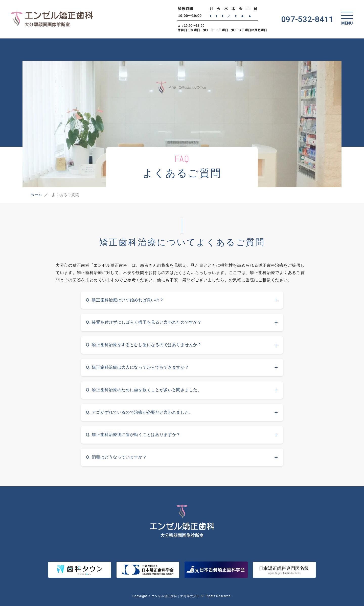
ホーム (36, 195)
